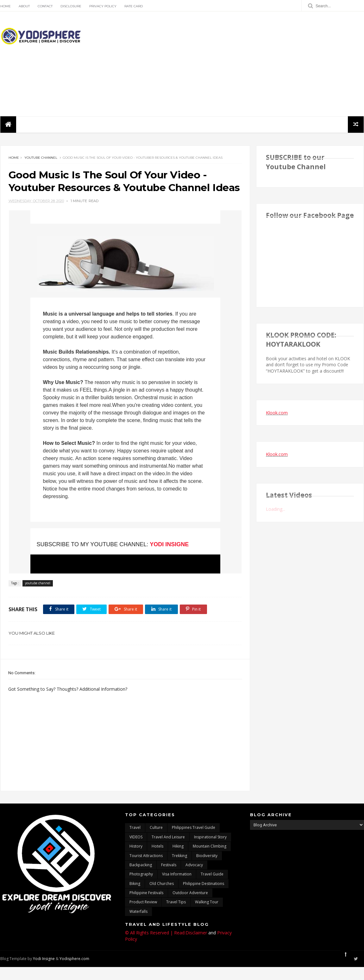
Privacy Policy (103, 6)
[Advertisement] (249, 64)
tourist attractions (146, 869)
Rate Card (133, 6)
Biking (135, 897)
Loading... (276, 510)
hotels (157, 859)
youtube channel (41, 158)
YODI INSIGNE (167, 558)
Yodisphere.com (74, 972)
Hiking (178, 859)
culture (156, 841)
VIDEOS (136, 850)
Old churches (162, 897)
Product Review (143, 916)
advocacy (194, 878)
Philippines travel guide (194, 841)
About (24, 6)
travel (135, 841)
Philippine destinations (204, 897)
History (136, 859)
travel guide (212, 887)
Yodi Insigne (44, 972)
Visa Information (177, 887)
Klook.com (277, 413)
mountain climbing (210, 859)
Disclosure (71, 6)
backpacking (141, 878)
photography (141, 887)
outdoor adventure (190, 906)
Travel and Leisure (168, 850)
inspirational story (210, 850)
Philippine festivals (146, 906)
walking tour (207, 916)
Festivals (169, 878)
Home (5, 6)
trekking (179, 869)
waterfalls (138, 925)
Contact (45, 6)
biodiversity (207, 869)
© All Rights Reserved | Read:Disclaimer (166, 946)
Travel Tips (176, 916)
